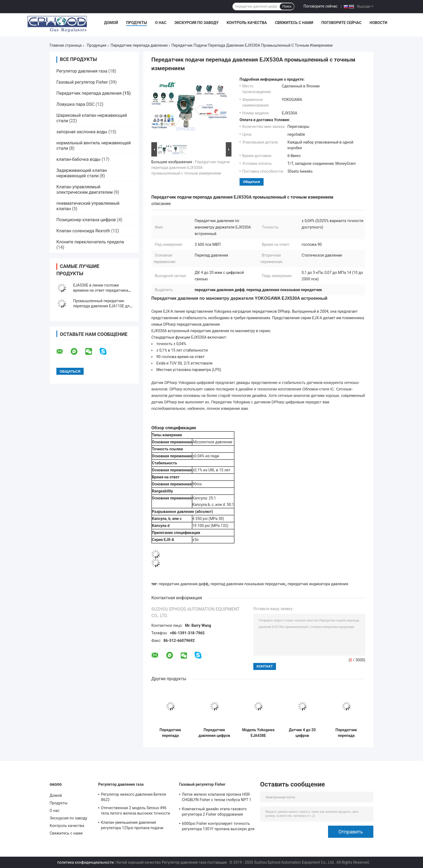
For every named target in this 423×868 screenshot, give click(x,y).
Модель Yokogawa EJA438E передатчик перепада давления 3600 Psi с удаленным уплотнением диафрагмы (258, 733)
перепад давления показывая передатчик (248, 584)
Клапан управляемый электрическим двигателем (85, 190)
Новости (378, 23)
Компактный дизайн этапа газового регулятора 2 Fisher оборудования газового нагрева (214, 812)
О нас (161, 23)
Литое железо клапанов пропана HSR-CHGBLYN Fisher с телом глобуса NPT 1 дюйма (216, 798)
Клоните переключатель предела (90, 242)
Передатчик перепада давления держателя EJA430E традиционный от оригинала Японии (170, 733)
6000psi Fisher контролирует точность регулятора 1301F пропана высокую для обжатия (218, 827)
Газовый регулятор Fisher (82, 82)
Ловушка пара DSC (75, 104)
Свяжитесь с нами (294, 23)
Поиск (287, 6)
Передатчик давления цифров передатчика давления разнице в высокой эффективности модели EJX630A (214, 733)
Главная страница (66, 45)
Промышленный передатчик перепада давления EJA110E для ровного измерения (102, 306)
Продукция (97, 45)
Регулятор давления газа (82, 71)
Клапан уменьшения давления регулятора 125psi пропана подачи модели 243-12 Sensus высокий (132, 826)
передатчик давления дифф (184, 584)
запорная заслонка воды (82, 132)
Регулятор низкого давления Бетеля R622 (134, 797)
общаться (252, 182)
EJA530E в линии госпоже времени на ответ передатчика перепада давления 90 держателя (103, 290)
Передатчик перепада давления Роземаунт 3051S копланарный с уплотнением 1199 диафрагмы (346, 733)
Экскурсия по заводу (197, 23)
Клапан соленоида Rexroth (83, 231)
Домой (111, 23)
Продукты (137, 23)
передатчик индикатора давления (318, 584)
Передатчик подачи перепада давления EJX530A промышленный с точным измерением (191, 168)
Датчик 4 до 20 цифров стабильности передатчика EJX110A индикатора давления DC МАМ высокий (302, 733)
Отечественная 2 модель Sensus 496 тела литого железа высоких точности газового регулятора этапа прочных (135, 811)
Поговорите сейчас (320, 6)
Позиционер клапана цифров (86, 220)
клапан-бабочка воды (79, 159)
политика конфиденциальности (85, 862)
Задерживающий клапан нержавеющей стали (82, 173)
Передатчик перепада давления (139, 45)
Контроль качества (247, 23)
